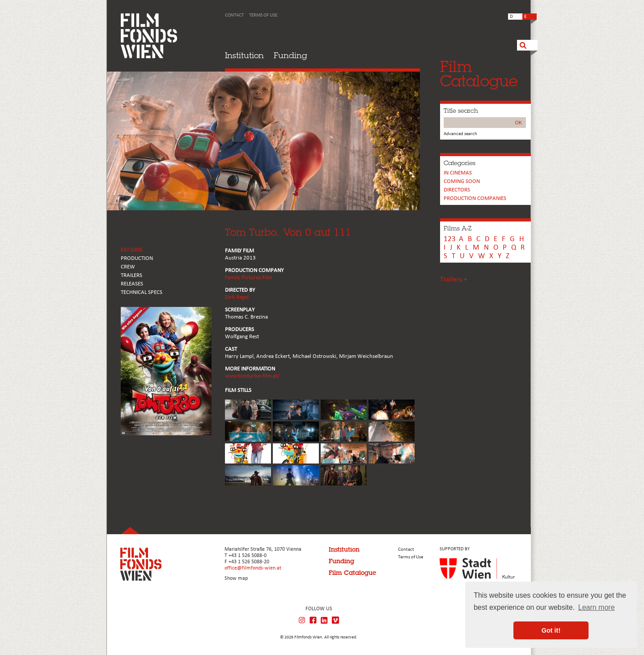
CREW (128, 267)
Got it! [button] (551, 630)
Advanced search (460, 134)
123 (450, 239)
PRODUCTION (137, 258)
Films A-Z (458, 228)
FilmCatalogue (479, 74)
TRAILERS (131, 275)
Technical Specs (142, 292)
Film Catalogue (352, 573)
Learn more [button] (597, 607)
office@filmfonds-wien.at (253, 568)
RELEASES (132, 284)
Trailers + (454, 280)
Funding (290, 55)
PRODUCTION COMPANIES (475, 198)
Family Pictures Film (248, 278)
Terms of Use (263, 15)
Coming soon (462, 181)
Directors (457, 190)
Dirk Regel (237, 297)
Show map (236, 578)
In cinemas (458, 173)
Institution (244, 55)
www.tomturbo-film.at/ (252, 376)
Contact (234, 15)
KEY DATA (132, 250)
